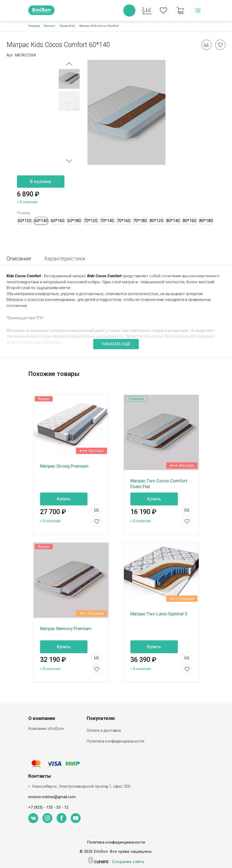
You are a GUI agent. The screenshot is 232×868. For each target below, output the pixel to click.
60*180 (74, 221)
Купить (64, 499)
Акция (44, 399)
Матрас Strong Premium (64, 466)
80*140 (173, 221)
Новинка (136, 399)
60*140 (41, 221)
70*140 (107, 221)
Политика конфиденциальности (115, 742)
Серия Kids (67, 26)
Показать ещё (116, 344)
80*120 (157, 221)
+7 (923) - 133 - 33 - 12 (48, 807)
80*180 (206, 221)
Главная (34, 26)
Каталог (50, 26)
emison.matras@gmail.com (52, 797)
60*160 (58, 221)
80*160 (190, 221)
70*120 (91, 221)
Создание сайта (128, 862)
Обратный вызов (129, 11)
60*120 (25, 221)
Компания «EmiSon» (46, 729)
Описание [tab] (19, 259)
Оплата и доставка (104, 731)
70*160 (124, 221)
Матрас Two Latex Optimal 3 (159, 614)
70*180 (140, 221)
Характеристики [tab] (65, 259)
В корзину (41, 182)
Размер (24, 213)
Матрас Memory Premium (66, 629)
